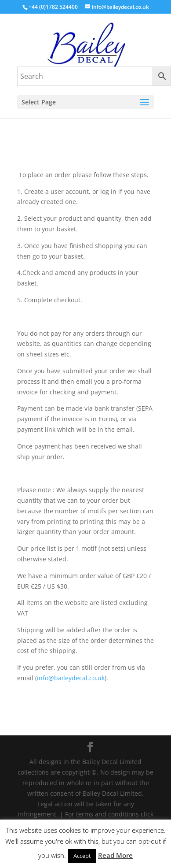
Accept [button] (82, 856)
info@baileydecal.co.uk (71, 678)
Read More (115, 855)
